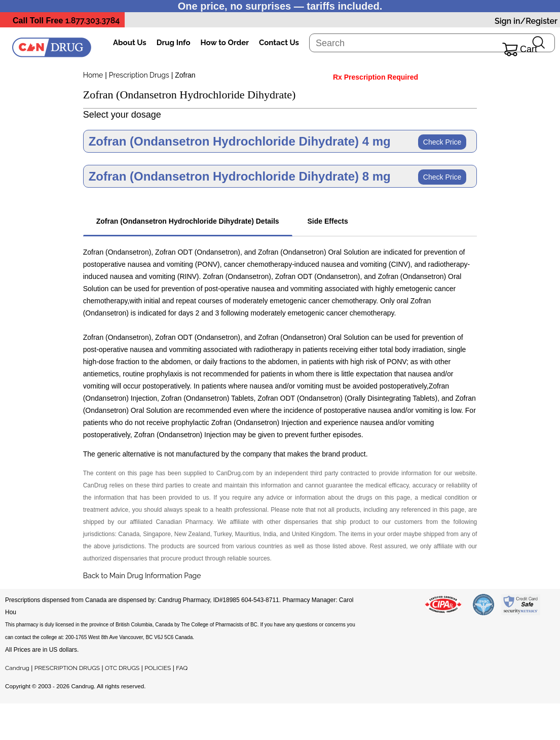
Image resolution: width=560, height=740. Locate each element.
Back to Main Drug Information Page (142, 576)
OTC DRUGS (122, 668)
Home (93, 75)
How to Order (225, 43)
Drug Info (174, 43)
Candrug (17, 668)
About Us (130, 43)
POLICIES (158, 668)
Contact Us (279, 43)
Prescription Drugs (139, 75)
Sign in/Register (526, 21)
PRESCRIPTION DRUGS (67, 668)
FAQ (182, 668)
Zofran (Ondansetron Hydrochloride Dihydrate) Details (188, 221)
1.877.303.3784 (93, 21)
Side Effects (328, 221)
